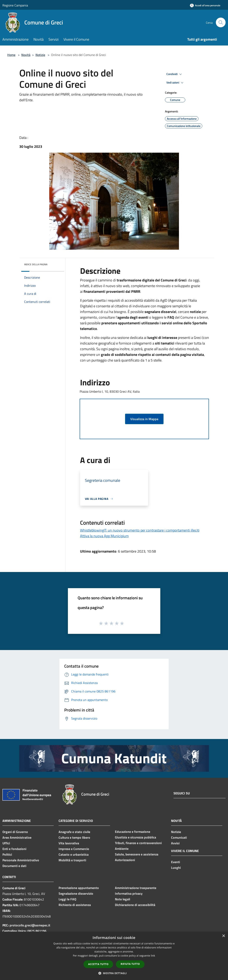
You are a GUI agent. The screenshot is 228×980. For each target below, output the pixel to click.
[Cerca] (221, 22)
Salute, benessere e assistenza (137, 854)
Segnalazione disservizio (76, 893)
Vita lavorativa (69, 843)
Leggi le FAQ (67, 899)
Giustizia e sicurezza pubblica (135, 837)
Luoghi (176, 868)
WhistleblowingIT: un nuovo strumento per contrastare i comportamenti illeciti (140, 530)
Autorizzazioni (125, 860)
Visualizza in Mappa (144, 419)
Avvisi (175, 843)
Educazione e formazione (133, 832)
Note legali (123, 899)
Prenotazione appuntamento (79, 888)
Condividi (175, 74)
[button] (114, 973)
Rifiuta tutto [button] (130, 964)
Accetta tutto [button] (98, 964)
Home (11, 55)
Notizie (40, 55)
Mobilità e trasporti (72, 860)
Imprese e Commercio (74, 849)
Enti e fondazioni (14, 849)
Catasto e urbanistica (74, 854)
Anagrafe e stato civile (74, 832)
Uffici (6, 843)
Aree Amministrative (17, 837)
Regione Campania (15, 5)
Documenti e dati (14, 866)
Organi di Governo (15, 832)
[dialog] (114, 956)
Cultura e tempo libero (74, 837)
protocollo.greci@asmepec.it (30, 925)
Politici (7, 854)
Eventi (176, 862)
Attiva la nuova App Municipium (104, 536)
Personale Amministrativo (21, 860)
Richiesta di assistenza (75, 905)
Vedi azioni (176, 83)
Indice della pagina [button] (36, 264)
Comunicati (179, 837)
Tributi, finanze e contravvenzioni (138, 843)
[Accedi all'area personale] (205, 5)
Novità (26, 55)
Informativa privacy (129, 893)
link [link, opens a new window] (153, 956)
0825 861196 (37, 931)
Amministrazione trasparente (136, 888)
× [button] (223, 936)
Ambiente (122, 849)
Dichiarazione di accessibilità (135, 905)
